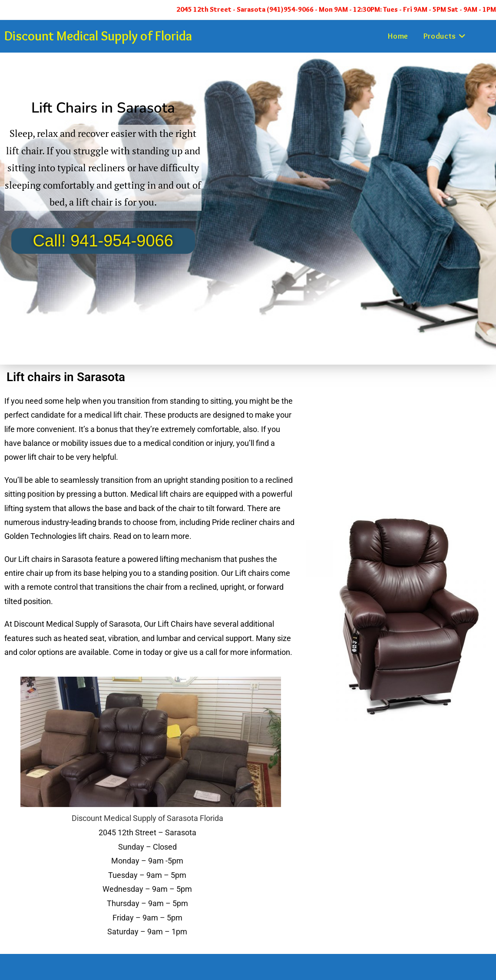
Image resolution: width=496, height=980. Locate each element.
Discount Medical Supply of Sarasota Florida (147, 818)
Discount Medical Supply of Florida (98, 36)
